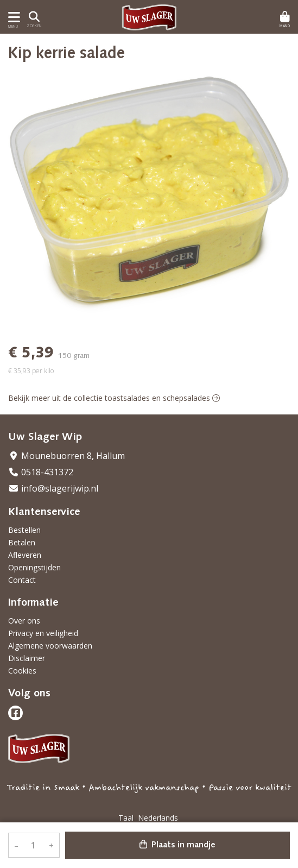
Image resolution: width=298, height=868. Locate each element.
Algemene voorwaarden (50, 646)
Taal (126, 818)
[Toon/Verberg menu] (12, 17)
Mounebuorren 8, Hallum (66, 456)
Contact (22, 580)
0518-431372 (41, 472)
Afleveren (25, 555)
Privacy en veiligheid (43, 633)
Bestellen (24, 530)
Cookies (22, 671)
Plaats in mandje (177, 845)
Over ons (24, 621)
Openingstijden (34, 567)
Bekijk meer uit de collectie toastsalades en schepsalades (114, 398)
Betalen (22, 542)
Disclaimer (27, 658)
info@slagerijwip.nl (53, 488)
